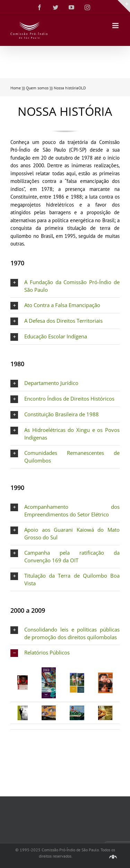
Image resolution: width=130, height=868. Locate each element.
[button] (65, 286)
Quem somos (37, 88)
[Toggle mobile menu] (116, 26)
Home (16, 88)
